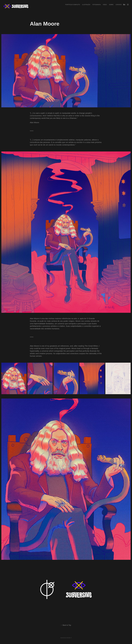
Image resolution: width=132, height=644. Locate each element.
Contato (119, 5)
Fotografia (97, 5)
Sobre (111, 5)
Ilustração (86, 5)
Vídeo (105, 5)
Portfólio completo (73, 5)
